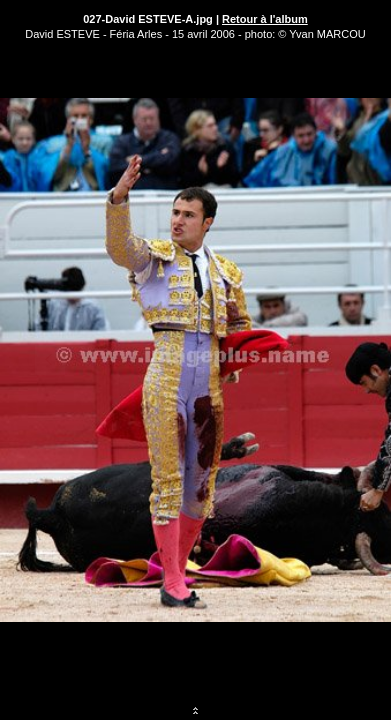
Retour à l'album (265, 19)
